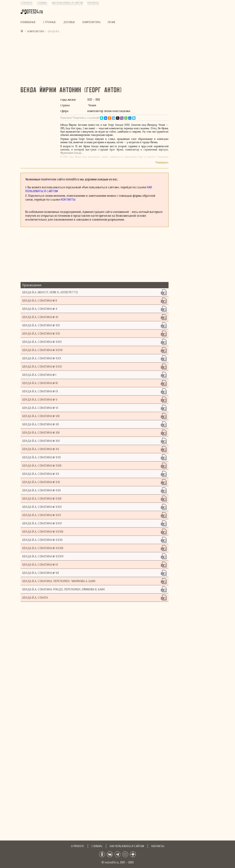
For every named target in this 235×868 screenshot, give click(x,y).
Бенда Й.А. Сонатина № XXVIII (43, 532)
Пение (112, 22)
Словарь (42, 3)
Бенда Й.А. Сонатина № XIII (41, 433)
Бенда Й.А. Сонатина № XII (41, 424)
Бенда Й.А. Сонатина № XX (41, 474)
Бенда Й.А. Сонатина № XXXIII (43, 548)
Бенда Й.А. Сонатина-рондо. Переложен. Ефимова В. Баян (64, 589)
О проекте (27, 3)
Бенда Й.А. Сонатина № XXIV (42, 342)
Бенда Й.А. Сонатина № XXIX (42, 507)
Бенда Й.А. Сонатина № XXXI (42, 367)
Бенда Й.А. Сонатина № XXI (41, 482)
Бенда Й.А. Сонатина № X (40, 309)
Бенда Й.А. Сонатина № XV (41, 449)
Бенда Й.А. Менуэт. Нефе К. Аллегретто (50, 292)
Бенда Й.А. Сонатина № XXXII (43, 540)
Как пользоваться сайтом (67, 3)
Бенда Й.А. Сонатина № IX (40, 391)
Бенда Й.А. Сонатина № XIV (41, 441)
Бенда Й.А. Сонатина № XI (40, 317)
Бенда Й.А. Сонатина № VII (41, 573)
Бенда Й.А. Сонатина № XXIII (42, 499)
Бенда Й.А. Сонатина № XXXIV (43, 556)
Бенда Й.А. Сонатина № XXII (42, 490)
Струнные (50, 22)
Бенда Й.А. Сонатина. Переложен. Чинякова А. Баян (59, 581)
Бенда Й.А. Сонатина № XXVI (42, 523)
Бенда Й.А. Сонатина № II (40, 301)
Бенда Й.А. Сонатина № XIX (41, 325)
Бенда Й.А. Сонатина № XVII (42, 457)
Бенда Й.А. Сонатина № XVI (41, 334)
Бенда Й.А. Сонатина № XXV (42, 515)
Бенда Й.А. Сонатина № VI (40, 408)
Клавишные (28, 22)
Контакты (93, 3)
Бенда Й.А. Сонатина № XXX (42, 358)
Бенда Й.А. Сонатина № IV (40, 565)
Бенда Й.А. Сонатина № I (39, 375)
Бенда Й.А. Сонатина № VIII (41, 416)
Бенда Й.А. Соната (35, 598)
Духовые (69, 22)
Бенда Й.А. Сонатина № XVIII (42, 466)
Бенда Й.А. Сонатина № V (40, 400)
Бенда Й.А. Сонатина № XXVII (43, 350)
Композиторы (91, 22)
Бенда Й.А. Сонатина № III (40, 383)
